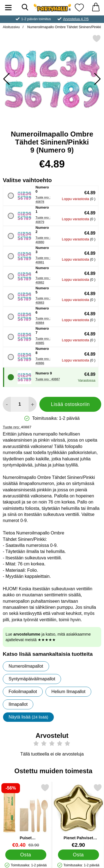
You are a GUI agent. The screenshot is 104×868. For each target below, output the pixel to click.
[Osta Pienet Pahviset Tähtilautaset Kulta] (78, 854)
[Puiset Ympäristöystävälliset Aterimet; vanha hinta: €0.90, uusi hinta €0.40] (26, 816)
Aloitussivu (11, 27)
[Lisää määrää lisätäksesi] (33, 404)
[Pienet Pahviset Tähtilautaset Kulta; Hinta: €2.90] (78, 816)
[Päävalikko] (8, 8)
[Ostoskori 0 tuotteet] (96, 8)
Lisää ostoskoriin (70, 404)
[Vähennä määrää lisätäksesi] (7, 404)
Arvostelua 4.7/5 (76, 19)
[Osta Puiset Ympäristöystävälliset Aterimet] (26, 854)
